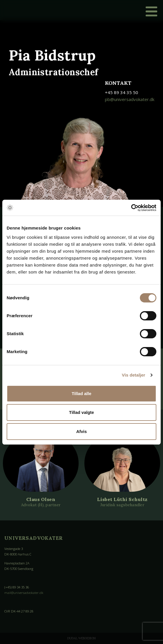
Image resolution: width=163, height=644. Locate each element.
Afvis (82, 431)
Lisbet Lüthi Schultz (122, 499)
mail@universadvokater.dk (24, 593)
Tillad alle (81, 393)
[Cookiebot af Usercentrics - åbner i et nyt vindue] (131, 208)
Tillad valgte (81, 412)
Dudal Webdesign (81, 638)
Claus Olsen (41, 499)
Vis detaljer (134, 375)
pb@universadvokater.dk (130, 99)
